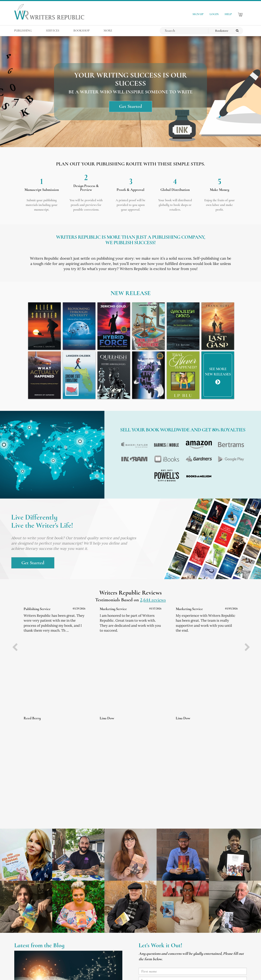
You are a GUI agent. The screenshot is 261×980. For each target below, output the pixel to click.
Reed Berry (32, 718)
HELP (228, 14)
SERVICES (53, 31)
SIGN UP (198, 14)
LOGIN (214, 14)
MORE (108, 31)
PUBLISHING (23, 31)
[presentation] (15, 648)
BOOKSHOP (81, 31)
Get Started (130, 107)
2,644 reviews (153, 600)
